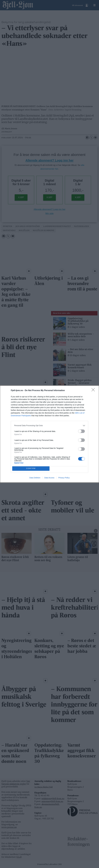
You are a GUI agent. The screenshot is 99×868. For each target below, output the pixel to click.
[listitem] (49, 426)
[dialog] (49, 434)
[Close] (94, 391)
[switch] (81, 431)
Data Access (49, 478)
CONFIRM (31, 468)
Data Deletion (35, 478)
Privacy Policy (64, 478)
